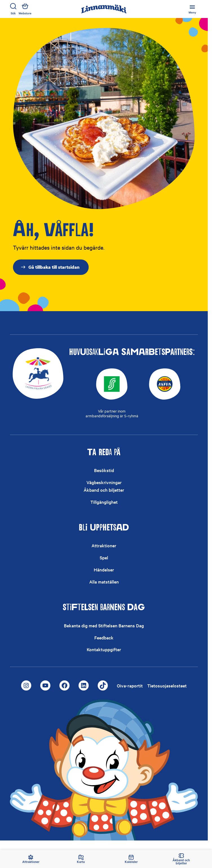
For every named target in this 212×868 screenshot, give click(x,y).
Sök (13, 9)
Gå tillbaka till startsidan (50, 267)
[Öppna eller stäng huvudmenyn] (192, 9)
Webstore (25, 9)
